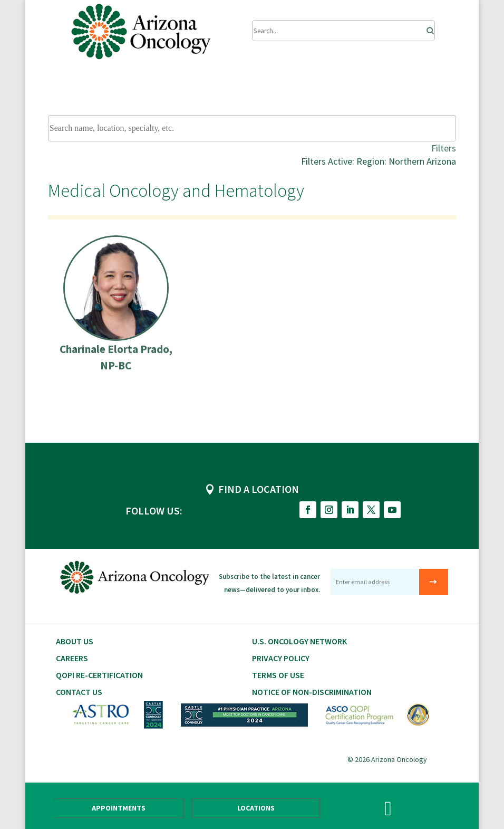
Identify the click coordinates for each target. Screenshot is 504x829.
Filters (444, 148)
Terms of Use (278, 675)
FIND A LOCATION (259, 489)
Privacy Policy (281, 658)
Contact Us (79, 692)
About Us (75, 641)
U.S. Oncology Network (299, 641)
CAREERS (72, 658)
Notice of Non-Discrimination (312, 692)
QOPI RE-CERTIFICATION (99, 675)
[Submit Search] (343, 31)
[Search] (427, 28)
